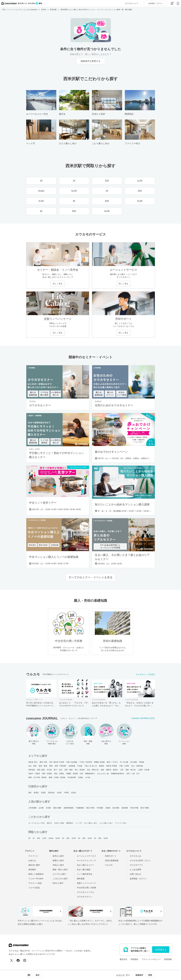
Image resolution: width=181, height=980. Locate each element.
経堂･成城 (41, 770)
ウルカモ (109, 865)
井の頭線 (134, 762)
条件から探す (58, 856)
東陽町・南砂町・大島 (75, 774)
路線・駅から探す (60, 870)
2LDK (74, 838)
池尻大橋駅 (57, 808)
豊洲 (51, 766)
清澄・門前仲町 (60, 766)
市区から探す (58, 865)
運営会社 (123, 959)
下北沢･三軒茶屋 (86, 762)
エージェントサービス (86, 856)
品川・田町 (33, 766)
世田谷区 (51, 793)
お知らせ (32, 860)
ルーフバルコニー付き (37, 823)
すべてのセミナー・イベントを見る (91, 577)
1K (34, 838)
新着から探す (58, 860)
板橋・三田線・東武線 (57, 777)
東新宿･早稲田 (112, 766)
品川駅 (41, 808)
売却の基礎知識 (112, 860)
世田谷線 (32, 770)
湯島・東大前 (131, 770)
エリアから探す (59, 874)
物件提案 (81, 879)
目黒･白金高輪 (72, 762)
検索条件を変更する (91, 61)
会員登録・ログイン (138, 879)
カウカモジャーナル (85, 892)
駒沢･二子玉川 (112, 762)
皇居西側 (72, 766)
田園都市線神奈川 (118, 774)
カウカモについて (131, 3)
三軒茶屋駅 (33, 808)
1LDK (44, 838)
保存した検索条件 (36, 874)
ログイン (156, 3)
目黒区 (43, 793)
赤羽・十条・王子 (133, 774)
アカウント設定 (35, 883)
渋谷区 (59, 793)
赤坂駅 (108, 808)
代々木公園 (124, 762)
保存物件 (32, 870)
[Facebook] (18, 960)
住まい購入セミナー (85, 865)
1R (29, 838)
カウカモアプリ (136, 865)
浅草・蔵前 (69, 770)
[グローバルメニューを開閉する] (178, 3)
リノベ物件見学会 (85, 874)
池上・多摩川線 (137, 766)
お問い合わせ (135, 874)
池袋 (102, 770)
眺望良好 (70, 823)
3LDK (90, 838)
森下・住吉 (58, 770)
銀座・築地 (43, 766)
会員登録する (161, 950)
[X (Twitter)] (12, 960)
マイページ (33, 856)
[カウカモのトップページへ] (21, 3)
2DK (68, 838)
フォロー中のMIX (36, 879)
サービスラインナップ (86, 860)
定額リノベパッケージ (86, 883)
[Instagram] (25, 960)
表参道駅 (125, 808)
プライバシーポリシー (151, 959)
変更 (150, 975)
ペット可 (78, 823)
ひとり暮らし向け (91, 823)
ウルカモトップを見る (145, 674)
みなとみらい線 (103, 774)
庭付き (49, 823)
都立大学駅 (90, 808)
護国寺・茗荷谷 (112, 770)
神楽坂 (142, 762)
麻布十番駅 (145, 808)
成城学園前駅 (69, 808)
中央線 (80, 766)
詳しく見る (58, 284)
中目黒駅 (100, 808)
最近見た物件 (34, 865)
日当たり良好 (59, 823)
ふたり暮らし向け (106, 823)
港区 (30, 793)
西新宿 (102, 766)
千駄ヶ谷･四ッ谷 (91, 766)
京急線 (80, 777)
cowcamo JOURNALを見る (143, 718)
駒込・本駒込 (59, 774)
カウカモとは (135, 856)
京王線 (49, 770)
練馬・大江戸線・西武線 (37, 777)
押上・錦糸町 (80, 770)
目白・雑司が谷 (93, 770)
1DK (39, 838)
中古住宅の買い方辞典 (86, 888)
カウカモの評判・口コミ (140, 860)
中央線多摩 (72, 777)
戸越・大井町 (124, 766)
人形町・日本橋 (144, 770)
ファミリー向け (121, 823)
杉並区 (74, 793)
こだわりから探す (60, 879)
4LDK (106, 838)
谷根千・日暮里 (34, 774)
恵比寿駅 (116, 808)
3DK (84, 838)
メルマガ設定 (34, 888)
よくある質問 (135, 870)
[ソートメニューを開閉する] (29, 975)
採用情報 (168, 959)
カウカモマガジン (85, 897)
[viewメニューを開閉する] (38, 975)
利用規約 (134, 959)
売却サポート (111, 856)
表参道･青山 (33, 762)
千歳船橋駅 (80, 808)
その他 (88, 777)
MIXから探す (58, 883)
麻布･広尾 (43, 762)
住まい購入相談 (84, 870)
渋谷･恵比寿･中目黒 (57, 762)
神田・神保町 (47, 774)
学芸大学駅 (134, 808)
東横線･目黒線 (99, 762)
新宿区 (36, 793)
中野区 (67, 793)
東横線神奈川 (90, 774)
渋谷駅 (48, 808)
